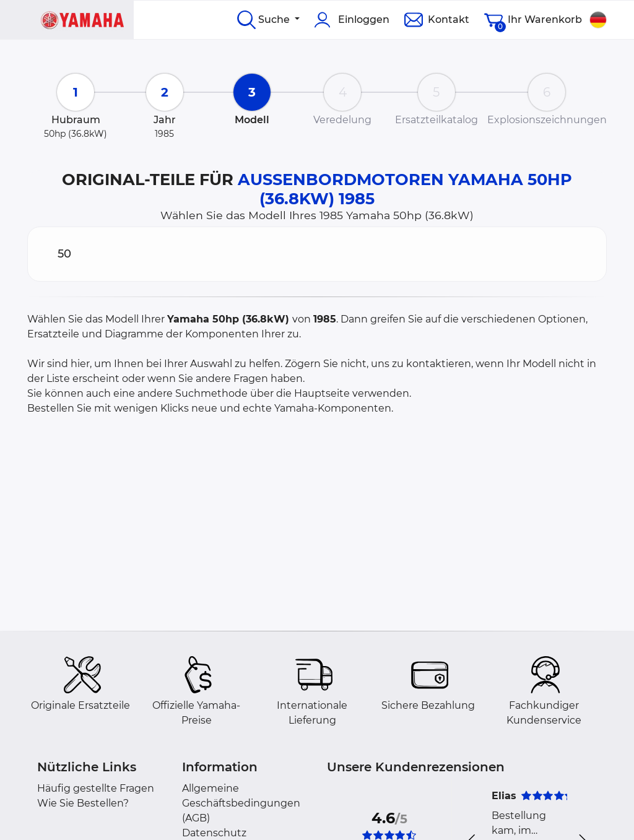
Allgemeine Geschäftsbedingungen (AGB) (241, 803)
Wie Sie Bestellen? (83, 803)
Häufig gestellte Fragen (96, 788)
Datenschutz (214, 833)
